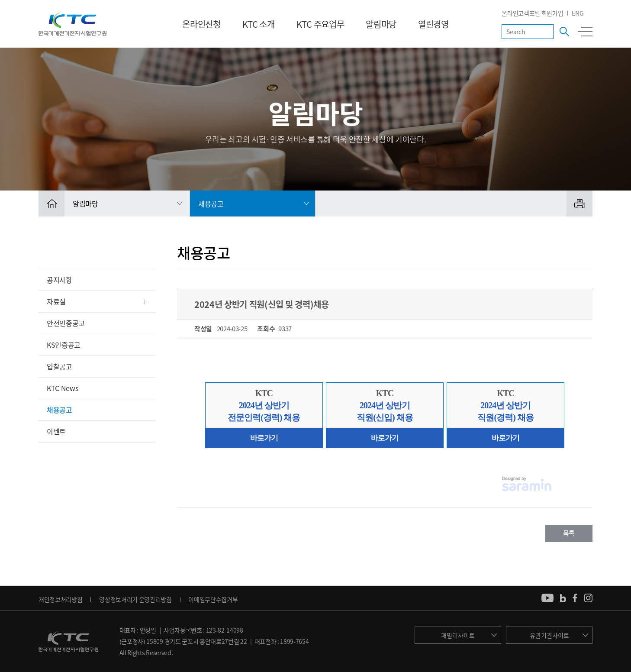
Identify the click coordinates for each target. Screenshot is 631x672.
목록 (569, 533)
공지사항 (60, 280)
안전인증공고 (66, 323)
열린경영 (433, 24)
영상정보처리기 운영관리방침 (135, 599)
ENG (578, 13)
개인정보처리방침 (60, 599)
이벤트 (56, 431)
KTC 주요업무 (320, 24)
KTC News (62, 388)
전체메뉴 (585, 32)
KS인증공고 (64, 345)
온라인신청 (201, 24)
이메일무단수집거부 (213, 599)
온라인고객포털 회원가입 (532, 13)
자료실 (56, 301)
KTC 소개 (259, 24)
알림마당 (381, 24)
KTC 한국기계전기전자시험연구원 (72, 24)
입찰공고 (60, 366)
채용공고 (60, 410)
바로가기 (264, 438)
